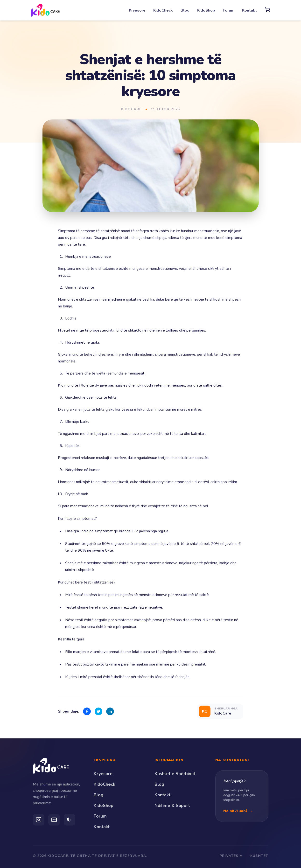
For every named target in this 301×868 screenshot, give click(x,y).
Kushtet (259, 856)
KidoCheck (163, 10)
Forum (229, 10)
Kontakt (249, 10)
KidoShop (206, 10)
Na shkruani (238, 811)
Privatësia (231, 856)
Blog (185, 10)
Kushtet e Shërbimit (175, 774)
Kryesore (137, 10)
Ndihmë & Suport (172, 806)
